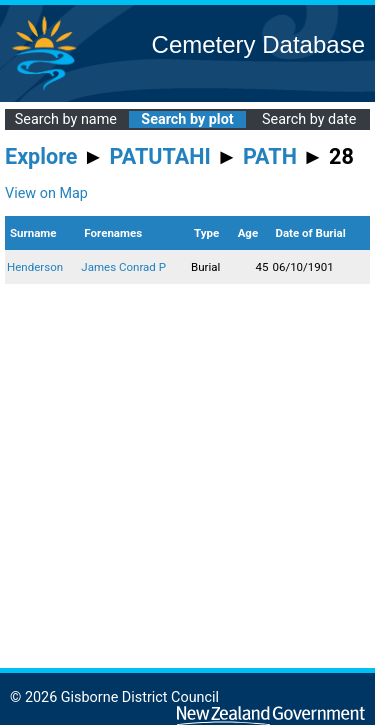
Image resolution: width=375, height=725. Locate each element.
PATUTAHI (160, 156)
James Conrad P (123, 267)
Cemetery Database (258, 44)
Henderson (35, 267)
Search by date (309, 119)
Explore (41, 156)
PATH (270, 156)
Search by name (66, 119)
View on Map (46, 193)
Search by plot (187, 119)
